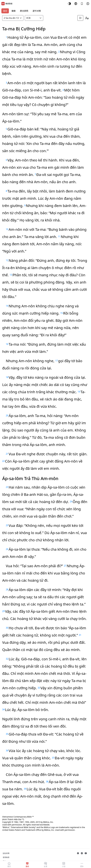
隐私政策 (6, 853)
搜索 (14, 11)
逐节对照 (37, 11)
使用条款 (6, 857)
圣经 (5, 11)
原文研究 (24, 11)
